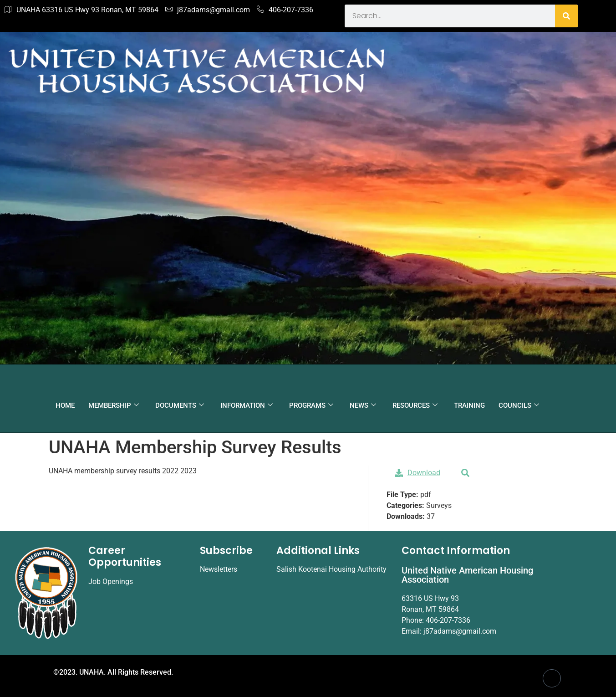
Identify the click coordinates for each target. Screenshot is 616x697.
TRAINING (469, 405)
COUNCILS (519, 405)
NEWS (363, 405)
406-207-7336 (285, 10)
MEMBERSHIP (114, 405)
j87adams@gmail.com (208, 10)
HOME (65, 405)
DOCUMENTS (180, 405)
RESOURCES (415, 405)
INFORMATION (247, 405)
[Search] (566, 16)
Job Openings (111, 582)
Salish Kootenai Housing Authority (331, 569)
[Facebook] (552, 678)
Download (417, 473)
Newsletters (219, 569)
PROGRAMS (311, 405)
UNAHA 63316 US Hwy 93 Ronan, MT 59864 (81, 10)
